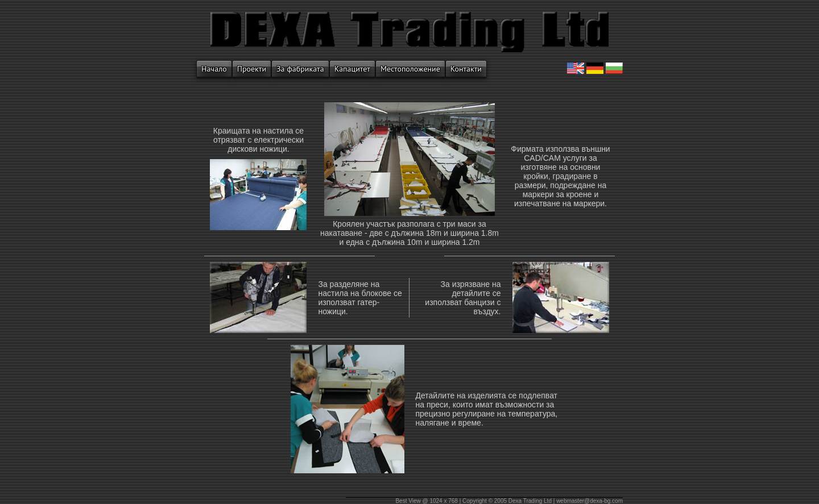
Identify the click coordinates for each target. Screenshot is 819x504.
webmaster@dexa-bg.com (590, 501)
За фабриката (300, 69)
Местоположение (410, 69)
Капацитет (352, 69)
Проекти (252, 69)
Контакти (466, 69)
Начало (214, 69)
